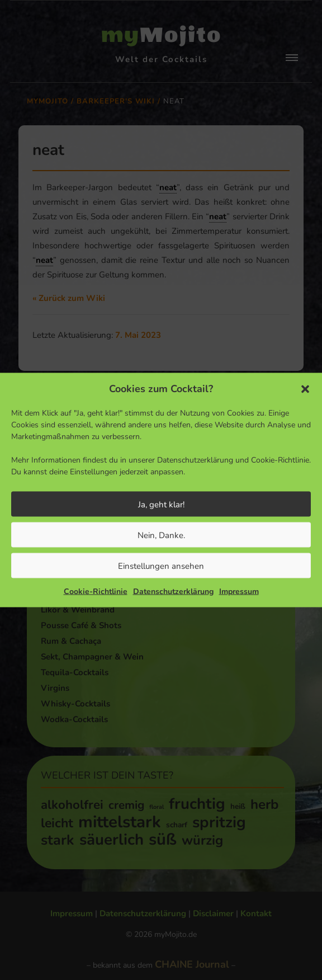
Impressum (239, 592)
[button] (305, 389)
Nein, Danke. (161, 535)
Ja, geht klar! (161, 504)
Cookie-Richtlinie (96, 592)
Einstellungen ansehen (161, 566)
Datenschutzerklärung (173, 592)
